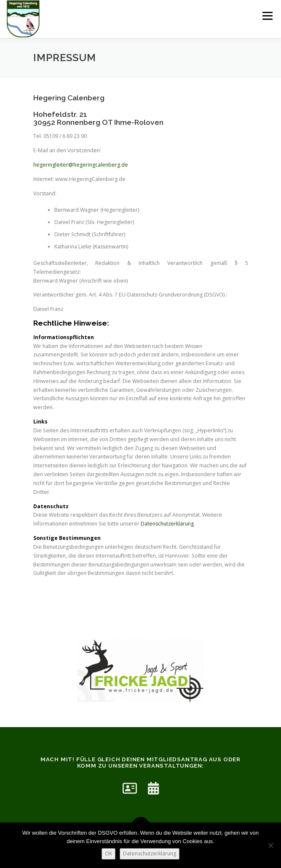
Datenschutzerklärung (167, 524)
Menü (267, 16)
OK (108, 853)
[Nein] (270, 845)
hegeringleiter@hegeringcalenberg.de (81, 165)
